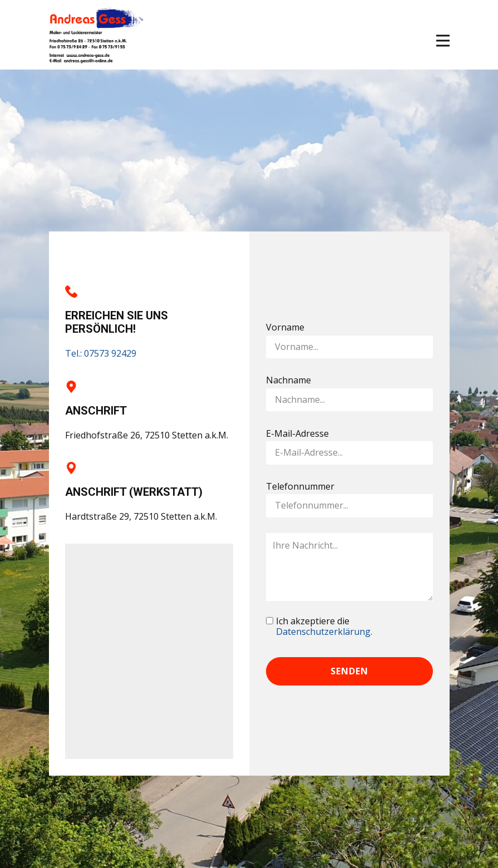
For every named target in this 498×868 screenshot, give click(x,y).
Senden (349, 671)
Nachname (289, 380)
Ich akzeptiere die (324, 627)
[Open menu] (443, 41)
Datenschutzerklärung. (324, 632)
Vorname (285, 327)
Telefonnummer (300, 486)
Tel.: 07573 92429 (101, 353)
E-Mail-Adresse (297, 433)
